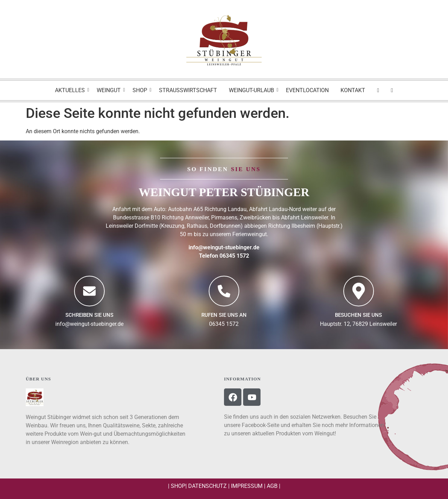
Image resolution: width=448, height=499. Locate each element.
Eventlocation (307, 90)
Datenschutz (207, 486)
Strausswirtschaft (188, 90)
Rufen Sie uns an (224, 315)
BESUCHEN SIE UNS (358, 315)
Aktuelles (71, 90)
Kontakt (353, 90)
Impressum (247, 486)
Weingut (110, 90)
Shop (141, 90)
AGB (272, 486)
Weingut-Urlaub (253, 90)
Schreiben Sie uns (89, 315)
